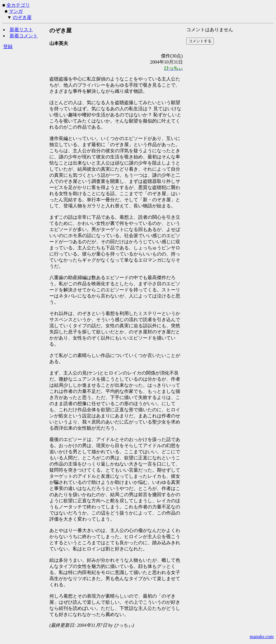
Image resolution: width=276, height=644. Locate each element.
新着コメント (24, 36)
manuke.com (262, 637)
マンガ (16, 11)
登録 (8, 47)
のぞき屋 (22, 17)
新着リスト (21, 30)
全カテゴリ (18, 5)
